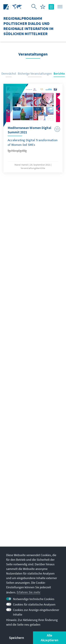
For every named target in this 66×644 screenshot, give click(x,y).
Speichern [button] (16, 638)
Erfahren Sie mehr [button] (29, 592)
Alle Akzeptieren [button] (49, 638)
